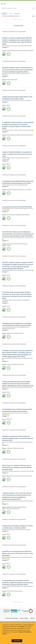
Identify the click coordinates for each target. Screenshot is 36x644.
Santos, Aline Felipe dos (8, 358)
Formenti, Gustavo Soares (8, 238)
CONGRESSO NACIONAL (18, 448)
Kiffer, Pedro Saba (6, 530)
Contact (33, 618)
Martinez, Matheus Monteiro (9, 158)
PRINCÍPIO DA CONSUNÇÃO (13, 333)
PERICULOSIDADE (18, 591)
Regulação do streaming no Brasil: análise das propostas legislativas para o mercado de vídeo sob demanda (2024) (18, 438)
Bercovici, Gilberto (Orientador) (24, 101)
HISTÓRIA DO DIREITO (12, 190)
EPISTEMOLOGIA (15, 365)
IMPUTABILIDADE (11, 215)
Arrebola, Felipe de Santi (8, 185)
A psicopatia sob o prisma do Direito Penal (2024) (17, 207)
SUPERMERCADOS (11, 51)
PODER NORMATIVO (11, 135)
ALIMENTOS (18, 51)
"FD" (11, 14)
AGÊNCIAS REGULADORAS (22, 135)
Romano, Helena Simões (8, 46)
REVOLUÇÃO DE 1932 (22, 190)
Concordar (17, 641)
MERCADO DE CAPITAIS (12, 476)
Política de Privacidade (12, 618)
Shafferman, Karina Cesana (8, 413)
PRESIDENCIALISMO (11, 507)
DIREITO (8, 80)
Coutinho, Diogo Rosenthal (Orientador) (23, 46)
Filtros (4, 14)
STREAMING (10, 448)
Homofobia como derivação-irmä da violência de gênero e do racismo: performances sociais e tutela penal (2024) (18, 553)
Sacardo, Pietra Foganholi (8, 586)
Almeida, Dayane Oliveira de (8, 208)
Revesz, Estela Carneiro (7, 270)
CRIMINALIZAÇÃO (6, 245)
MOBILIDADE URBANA (23, 476)
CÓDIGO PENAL (10, 591)
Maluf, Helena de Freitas (8, 387)
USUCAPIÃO (9, 419)
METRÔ (30, 476)
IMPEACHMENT (6, 509)
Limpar (33, 16)
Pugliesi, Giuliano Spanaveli (8, 501)
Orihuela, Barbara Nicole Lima (9, 327)
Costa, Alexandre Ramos (8, 130)
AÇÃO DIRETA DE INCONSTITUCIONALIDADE (17, 244)
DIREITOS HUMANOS (15, 509)
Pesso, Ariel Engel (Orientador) (21, 185)
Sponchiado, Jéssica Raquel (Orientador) (24, 586)
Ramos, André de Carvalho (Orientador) (24, 501)
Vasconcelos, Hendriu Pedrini (9, 73)
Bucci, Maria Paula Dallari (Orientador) (24, 442)
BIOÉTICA (22, 365)
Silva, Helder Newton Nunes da (9, 557)
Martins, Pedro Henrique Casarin (10, 101)
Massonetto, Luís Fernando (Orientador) (23, 471)
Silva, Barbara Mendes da (8, 300)
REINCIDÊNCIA (26, 215)
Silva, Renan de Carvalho (8, 471)
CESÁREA (9, 365)
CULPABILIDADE (19, 215)
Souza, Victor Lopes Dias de (9, 442)
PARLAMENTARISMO (21, 507)
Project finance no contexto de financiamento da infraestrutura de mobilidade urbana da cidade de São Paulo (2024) (17, 467)
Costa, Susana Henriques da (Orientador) (23, 270)
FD (8, 47)
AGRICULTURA (14, 80)
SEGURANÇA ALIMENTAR (28, 51)
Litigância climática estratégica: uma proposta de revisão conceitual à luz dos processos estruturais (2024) (17, 154)
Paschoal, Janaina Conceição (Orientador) (23, 358)
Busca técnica (24, 618)
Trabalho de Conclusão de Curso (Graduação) (14, 32)
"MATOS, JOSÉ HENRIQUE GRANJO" (11, 16)
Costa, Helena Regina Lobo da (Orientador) (24, 238)
